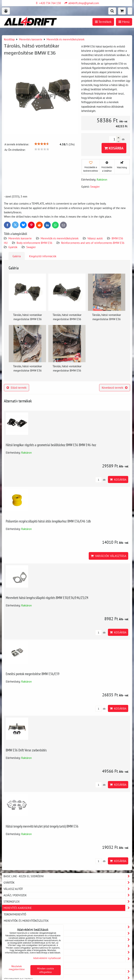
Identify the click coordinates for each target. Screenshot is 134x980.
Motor (68, 946)
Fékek (68, 972)
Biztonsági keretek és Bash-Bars (68, 940)
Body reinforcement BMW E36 (34, 243)
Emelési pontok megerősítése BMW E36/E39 (33, 674)
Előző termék (16, 388)
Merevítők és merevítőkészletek (60, 238)
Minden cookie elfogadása (45, 970)
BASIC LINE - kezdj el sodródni (68, 876)
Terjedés (68, 952)
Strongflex (68, 902)
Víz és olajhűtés (68, 959)
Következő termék (115, 388)
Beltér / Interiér (68, 933)
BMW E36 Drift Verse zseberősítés (26, 750)
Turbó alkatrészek (17, 965)
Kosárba (114, 148)
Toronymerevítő (15, 914)
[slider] (42, 144)
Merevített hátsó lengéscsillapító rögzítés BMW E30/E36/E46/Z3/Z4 (47, 598)
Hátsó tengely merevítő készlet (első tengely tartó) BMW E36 (42, 826)
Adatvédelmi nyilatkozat (47, 958)
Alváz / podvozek (68, 895)
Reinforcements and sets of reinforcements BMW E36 (93, 243)
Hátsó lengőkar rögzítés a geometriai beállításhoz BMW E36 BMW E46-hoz (51, 445)
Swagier (31, 247)
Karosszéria (68, 927)
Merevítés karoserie (20, 238)
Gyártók (13, 247)
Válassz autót (95, 238)
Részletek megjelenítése (17, 968)
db (100, 480)
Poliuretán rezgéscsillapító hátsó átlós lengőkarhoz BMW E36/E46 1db (48, 521)
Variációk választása (108, 556)
